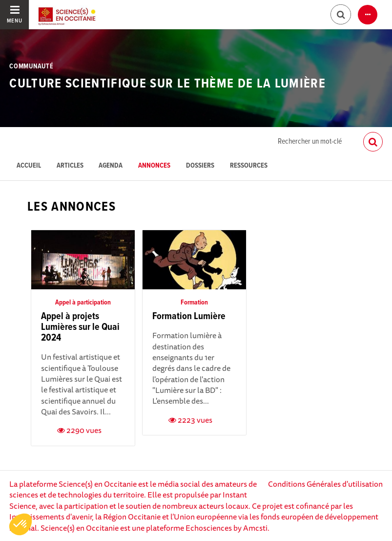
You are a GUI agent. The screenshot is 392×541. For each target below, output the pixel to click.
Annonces (154, 166)
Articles (70, 166)
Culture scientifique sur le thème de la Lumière (167, 84)
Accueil (29, 166)
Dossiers (200, 166)
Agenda (111, 166)
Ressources (249, 166)
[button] (21, 524)
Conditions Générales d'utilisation (325, 484)
